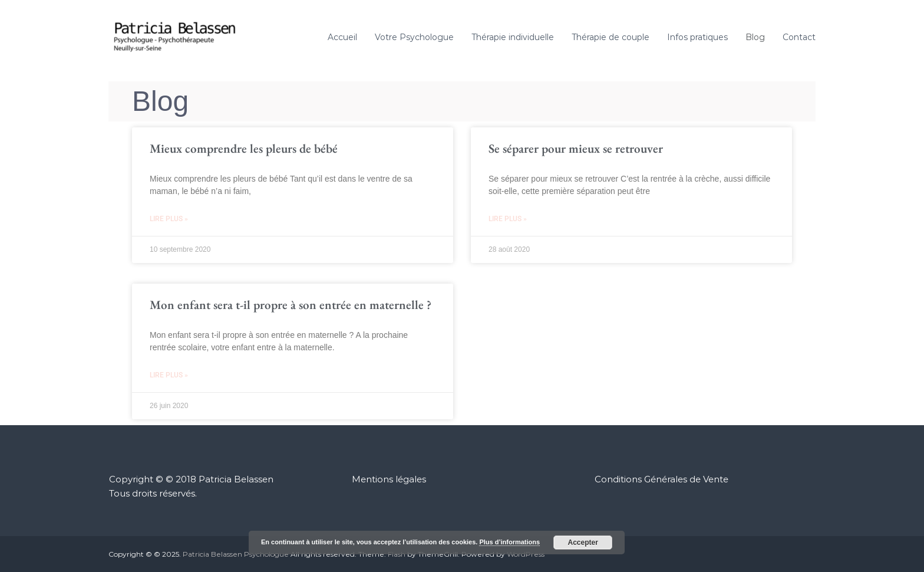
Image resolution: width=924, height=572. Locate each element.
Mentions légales (389, 479)
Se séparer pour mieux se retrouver (576, 148)
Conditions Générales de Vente (661, 479)
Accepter (583, 543)
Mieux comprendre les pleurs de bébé (244, 148)
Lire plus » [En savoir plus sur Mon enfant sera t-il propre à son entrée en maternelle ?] (169, 375)
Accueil (342, 37)
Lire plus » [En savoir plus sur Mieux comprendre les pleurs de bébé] (169, 219)
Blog (755, 37)
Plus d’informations (509, 542)
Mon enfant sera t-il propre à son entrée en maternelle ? (291, 305)
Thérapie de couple (610, 37)
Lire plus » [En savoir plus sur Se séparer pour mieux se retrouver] (508, 219)
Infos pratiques (697, 37)
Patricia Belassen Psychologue (236, 554)
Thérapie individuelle (513, 37)
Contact (799, 37)
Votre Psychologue (414, 37)
